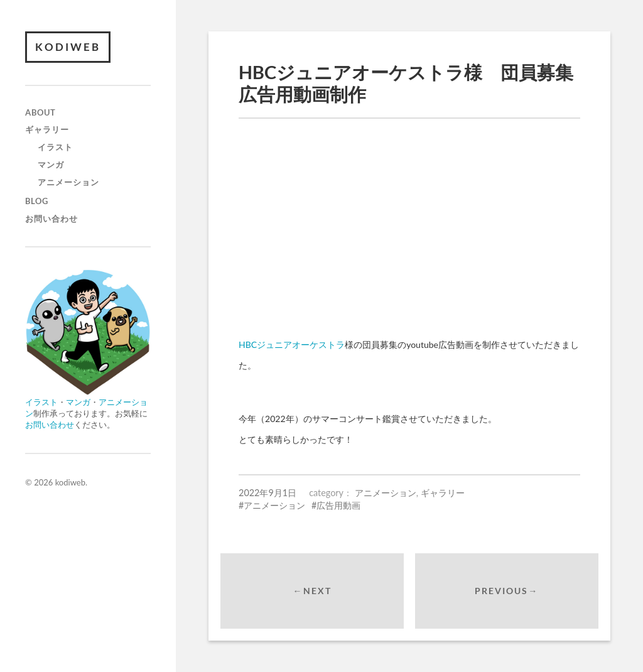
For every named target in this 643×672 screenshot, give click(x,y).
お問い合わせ (51, 219)
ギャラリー (47, 129)
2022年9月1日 (267, 493)
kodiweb (68, 47)
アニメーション (68, 182)
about (41, 112)
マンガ (51, 165)
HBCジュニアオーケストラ (292, 344)
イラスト (55, 147)
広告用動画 (338, 505)
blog (37, 201)
